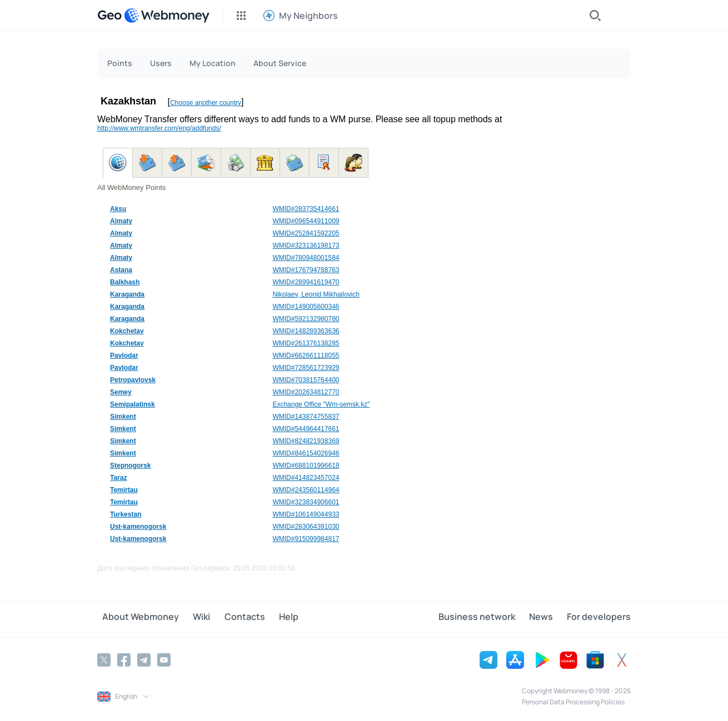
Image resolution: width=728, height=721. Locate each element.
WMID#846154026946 (306, 453)
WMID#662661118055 (306, 356)
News (546, 618)
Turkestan (126, 514)
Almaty (121, 221)
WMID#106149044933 (306, 514)
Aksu (118, 209)
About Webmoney (136, 618)
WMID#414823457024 (306, 478)
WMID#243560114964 (306, 490)
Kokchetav (127, 331)
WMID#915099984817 (306, 539)
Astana (121, 270)
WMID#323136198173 (306, 246)
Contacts (229, 618)
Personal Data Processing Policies (573, 701)
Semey (121, 392)
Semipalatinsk (133, 404)
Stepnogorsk (130, 465)
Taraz (118, 478)
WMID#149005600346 (306, 307)
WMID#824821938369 (306, 441)
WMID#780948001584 (306, 258)
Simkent (123, 417)
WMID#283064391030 (306, 527)
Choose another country (206, 103)
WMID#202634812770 (306, 392)
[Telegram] (144, 659)
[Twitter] (104, 659)
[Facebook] (124, 659)
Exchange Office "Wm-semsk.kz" (321, 404)
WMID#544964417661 (306, 429)
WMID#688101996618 (306, 465)
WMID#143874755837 (306, 417)
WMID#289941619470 (306, 282)
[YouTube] (164, 659)
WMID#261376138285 (306, 343)
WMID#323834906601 (306, 502)
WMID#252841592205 (306, 233)
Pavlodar (124, 356)
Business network (487, 618)
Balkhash (125, 282)
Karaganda (127, 294)
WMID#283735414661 (306, 209)
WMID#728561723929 (306, 368)
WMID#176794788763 (306, 270)
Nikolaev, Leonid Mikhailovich (316, 294)
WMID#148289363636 (306, 331)
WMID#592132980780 (306, 319)
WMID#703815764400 (306, 380)
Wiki (191, 618)
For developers (599, 618)
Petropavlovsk (133, 380)
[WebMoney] (167, 16)
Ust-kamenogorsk (138, 527)
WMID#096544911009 (306, 221)
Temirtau (124, 490)
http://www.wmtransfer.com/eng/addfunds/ (159, 128)
